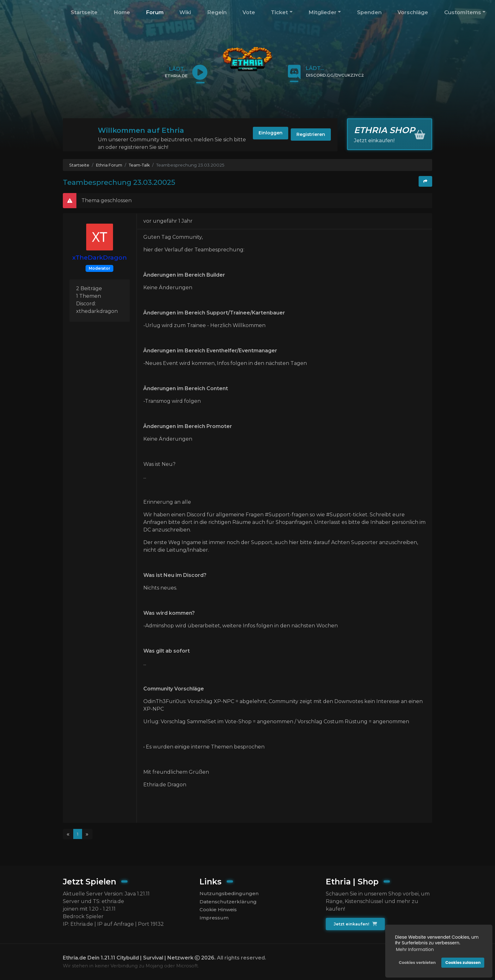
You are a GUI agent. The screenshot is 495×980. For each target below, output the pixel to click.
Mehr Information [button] (414, 948)
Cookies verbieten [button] (416, 961)
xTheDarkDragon (100, 257)
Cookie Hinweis (219, 911)
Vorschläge (413, 12)
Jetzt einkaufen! (356, 924)
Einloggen (258, 136)
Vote (249, 12)
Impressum (214, 920)
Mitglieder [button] (322, 12)
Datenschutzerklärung (228, 902)
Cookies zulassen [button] (462, 961)
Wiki (185, 12)
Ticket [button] (279, 12)
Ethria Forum (110, 165)
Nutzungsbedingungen (229, 894)
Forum (155, 12)
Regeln (217, 12)
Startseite (84, 12)
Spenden (369, 12)
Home (122, 12)
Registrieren (307, 136)
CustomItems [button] (463, 12)
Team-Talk (142, 165)
